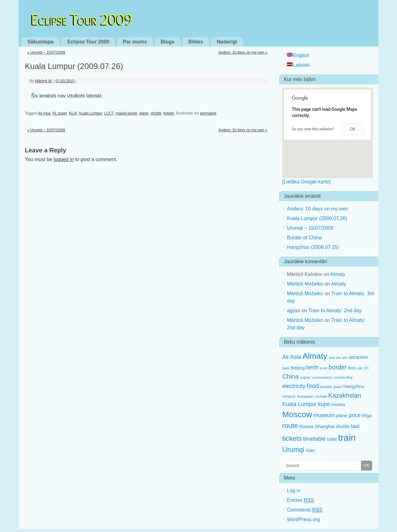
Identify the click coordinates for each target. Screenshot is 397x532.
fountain (326, 387)
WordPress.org (303, 519)
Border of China (304, 238)
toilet (332, 439)
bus (352, 368)
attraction (359, 357)
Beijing (298, 368)
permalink (208, 113)
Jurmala (321, 396)
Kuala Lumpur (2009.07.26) (317, 218)
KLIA (73, 113)
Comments (305, 510)
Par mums (135, 42)
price (355, 415)
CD (366, 368)
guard (338, 387)
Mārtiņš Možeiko (305, 284)
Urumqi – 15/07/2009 (46, 52)
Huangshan (305, 396)
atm (345, 358)
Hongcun (289, 396)
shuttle (156, 113)
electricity (294, 386)
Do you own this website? (313, 129)
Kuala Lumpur (91, 113)
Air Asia (44, 113)
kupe (324, 404)
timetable (314, 439)
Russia (306, 426)
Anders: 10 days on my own (243, 52)
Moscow (297, 414)
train (347, 437)
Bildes (196, 42)
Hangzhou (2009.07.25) (313, 247)
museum (324, 415)
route (290, 426)
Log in (294, 491)
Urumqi (293, 450)
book (324, 368)
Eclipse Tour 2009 (82, 18)
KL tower (60, 113)
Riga (367, 415)
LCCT (109, 113)
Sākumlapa (40, 42)
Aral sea (335, 358)
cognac (305, 377)
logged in (64, 159)
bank (286, 368)
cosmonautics (322, 377)
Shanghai (325, 426)
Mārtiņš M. (44, 81)
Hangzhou (354, 386)
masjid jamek (126, 113)
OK (353, 129)
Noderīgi (227, 42)
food (313, 386)
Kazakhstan (345, 395)
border (338, 367)
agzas (294, 311)
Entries (300, 500)
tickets (169, 113)
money (339, 404)
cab (360, 368)
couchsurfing (343, 377)
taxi (355, 426)
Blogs (167, 42)
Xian (310, 450)
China (290, 376)
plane (144, 113)
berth (312, 367)
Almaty (338, 274)
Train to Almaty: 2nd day (335, 311)
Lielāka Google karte (306, 182)
